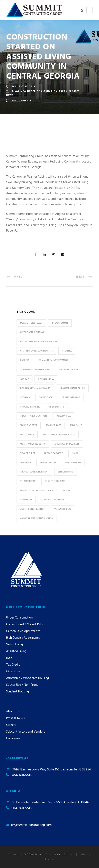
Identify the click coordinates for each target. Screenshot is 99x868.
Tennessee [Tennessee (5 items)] (26, 500)
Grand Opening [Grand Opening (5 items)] (71, 398)
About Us (13, 712)
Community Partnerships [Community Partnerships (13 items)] (35, 370)
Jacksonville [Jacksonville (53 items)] (63, 416)
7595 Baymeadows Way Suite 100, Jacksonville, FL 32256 (52, 770)
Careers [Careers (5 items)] (25, 360)
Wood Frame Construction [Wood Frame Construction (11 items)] (37, 519)
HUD (9, 658)
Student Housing (17, 692)
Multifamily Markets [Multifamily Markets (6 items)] (67, 444)
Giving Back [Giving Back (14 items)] (46, 398)
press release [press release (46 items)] (73, 463)
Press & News (15, 718)
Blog (16, 91)
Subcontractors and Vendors (26, 732)
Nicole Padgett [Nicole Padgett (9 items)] (54, 453)
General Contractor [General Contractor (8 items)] (72, 388)
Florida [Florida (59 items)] (24, 379)
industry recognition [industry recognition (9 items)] (33, 416)
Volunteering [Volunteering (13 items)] (63, 509)
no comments (22, 101)
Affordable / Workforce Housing (27, 678)
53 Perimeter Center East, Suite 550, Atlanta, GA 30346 (51, 802)
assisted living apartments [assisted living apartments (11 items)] (36, 351)
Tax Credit (13, 665)
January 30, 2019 (24, 87)
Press (63, 91)
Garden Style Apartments (23, 631)
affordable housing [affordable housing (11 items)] (32, 332)
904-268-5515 (22, 776)
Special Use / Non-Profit (22, 685)
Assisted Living (16, 651)
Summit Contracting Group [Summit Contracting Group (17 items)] (37, 491)
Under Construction (19, 618)
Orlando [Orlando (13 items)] (25, 463)
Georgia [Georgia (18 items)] (25, 398)
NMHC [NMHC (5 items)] (75, 453)
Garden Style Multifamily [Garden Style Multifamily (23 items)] (35, 388)
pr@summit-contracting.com (31, 825)
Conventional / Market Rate (25, 624)
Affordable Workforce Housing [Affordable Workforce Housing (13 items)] (39, 342)
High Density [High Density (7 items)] (57, 407)
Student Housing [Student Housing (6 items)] (55, 481)
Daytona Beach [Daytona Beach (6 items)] (69, 370)
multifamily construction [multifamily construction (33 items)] (59, 435)
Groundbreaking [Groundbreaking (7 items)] (30, 407)
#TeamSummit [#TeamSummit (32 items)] (60, 323)
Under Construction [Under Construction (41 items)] (33, 509)
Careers (11, 725)
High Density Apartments (23, 638)
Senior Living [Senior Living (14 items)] (66, 472)
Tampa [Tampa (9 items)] (67, 491)
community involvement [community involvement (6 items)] (53, 360)
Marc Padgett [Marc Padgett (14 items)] (29, 425)
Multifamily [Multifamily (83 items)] (27, 435)
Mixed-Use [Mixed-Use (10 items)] (76, 425)
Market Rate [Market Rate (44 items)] (54, 425)
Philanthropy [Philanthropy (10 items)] (48, 463)
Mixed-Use (13, 671)
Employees (13, 738)
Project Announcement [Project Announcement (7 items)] (34, 472)
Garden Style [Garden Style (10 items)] (46, 379)
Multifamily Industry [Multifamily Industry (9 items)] (33, 444)
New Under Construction (39, 91)
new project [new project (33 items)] (28, 453)
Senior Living (14, 645)
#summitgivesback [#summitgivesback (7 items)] (31, 323)
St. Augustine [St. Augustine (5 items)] (28, 481)
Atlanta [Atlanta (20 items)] (67, 351)
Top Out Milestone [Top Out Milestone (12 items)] (52, 500)
